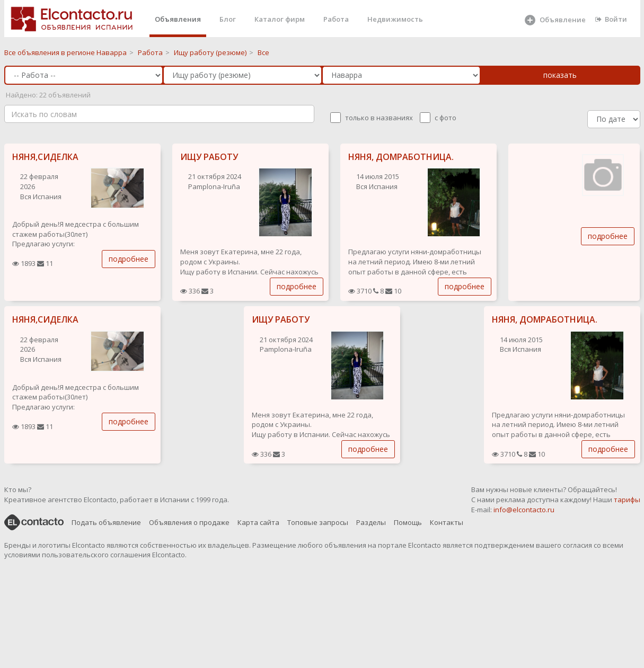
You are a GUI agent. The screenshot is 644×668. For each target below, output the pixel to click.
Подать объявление (106, 522)
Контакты (447, 522)
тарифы (627, 500)
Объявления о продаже (189, 522)
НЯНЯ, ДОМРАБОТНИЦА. (401, 157)
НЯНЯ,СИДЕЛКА (45, 157)
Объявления (178, 19)
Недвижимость (395, 19)
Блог (228, 19)
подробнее (129, 259)
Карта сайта (258, 522)
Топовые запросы (318, 522)
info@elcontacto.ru (524, 510)
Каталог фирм (280, 19)
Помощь (408, 522)
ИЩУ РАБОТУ (209, 157)
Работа (336, 19)
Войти (611, 19)
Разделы (371, 522)
